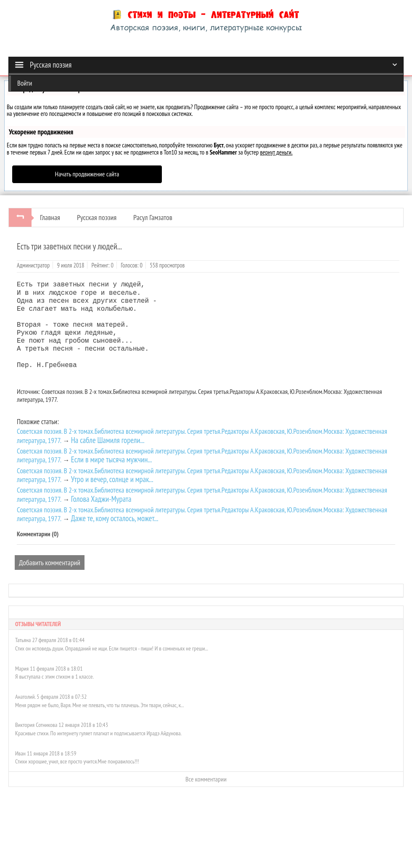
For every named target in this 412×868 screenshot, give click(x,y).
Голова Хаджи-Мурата (101, 499)
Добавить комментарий (50, 562)
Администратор (33, 265)
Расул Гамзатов (153, 217)
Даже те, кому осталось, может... (115, 518)
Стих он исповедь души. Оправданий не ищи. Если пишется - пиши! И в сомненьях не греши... (112, 648)
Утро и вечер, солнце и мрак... (112, 479)
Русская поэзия (97, 217)
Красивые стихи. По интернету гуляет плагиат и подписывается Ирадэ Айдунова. (98, 733)
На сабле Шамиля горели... (108, 440)
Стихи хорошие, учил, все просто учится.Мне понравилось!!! (77, 761)
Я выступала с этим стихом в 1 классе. (54, 677)
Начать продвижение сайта (87, 174)
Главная (50, 217)
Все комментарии (206, 779)
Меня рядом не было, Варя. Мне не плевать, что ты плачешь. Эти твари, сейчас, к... (100, 705)
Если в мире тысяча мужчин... (112, 459)
